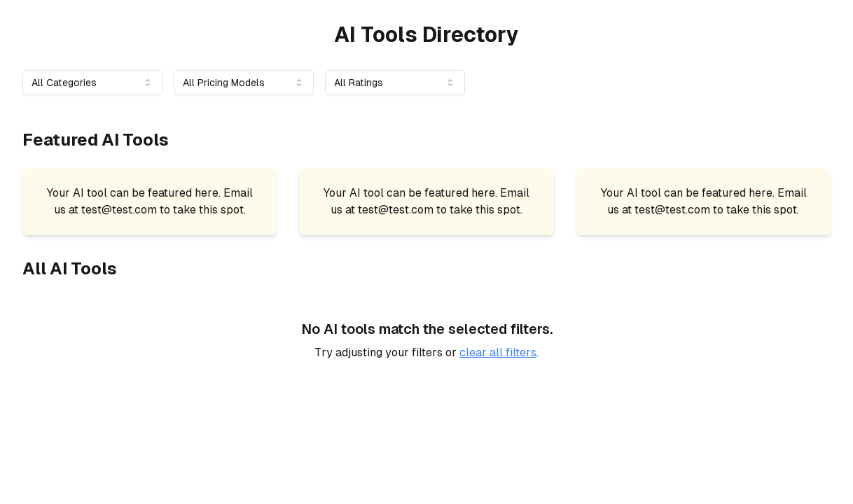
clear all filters (498, 352)
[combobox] (92, 83)
